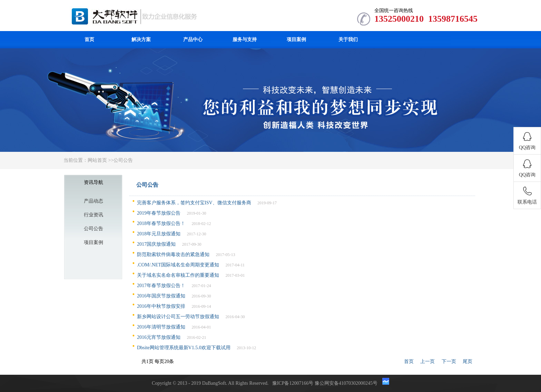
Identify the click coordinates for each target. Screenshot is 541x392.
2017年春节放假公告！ (161, 286)
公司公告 (123, 160)
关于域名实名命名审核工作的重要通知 (178, 275)
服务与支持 (245, 40)
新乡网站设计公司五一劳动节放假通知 (178, 317)
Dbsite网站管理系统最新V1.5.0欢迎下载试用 (184, 348)
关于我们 (348, 40)
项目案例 (296, 40)
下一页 (449, 361)
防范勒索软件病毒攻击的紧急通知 (173, 254)
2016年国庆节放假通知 (161, 296)
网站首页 (97, 160)
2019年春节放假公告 (159, 213)
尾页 (468, 361)
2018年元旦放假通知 (159, 234)
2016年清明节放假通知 (161, 327)
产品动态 (94, 201)
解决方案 (141, 40)
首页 (89, 40)
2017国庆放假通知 (156, 244)
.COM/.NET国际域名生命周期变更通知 (178, 265)
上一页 (427, 361)
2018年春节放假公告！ (161, 223)
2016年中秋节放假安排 (161, 306)
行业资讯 (94, 215)
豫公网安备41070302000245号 (347, 383)
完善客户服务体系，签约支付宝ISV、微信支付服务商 (194, 203)
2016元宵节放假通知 (159, 337)
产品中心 (193, 40)
